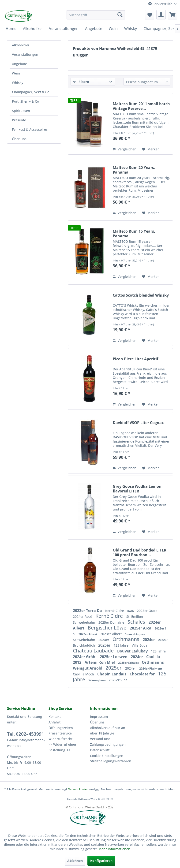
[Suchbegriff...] (96, 15)
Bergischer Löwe (108, 628)
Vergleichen (125, 149)
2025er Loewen (114, 657)
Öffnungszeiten (61, 728)
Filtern (81, 82)
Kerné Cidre (115, 611)
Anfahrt (54, 722)
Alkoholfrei (21, 45)
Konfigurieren (101, 861)
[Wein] (113, 29)
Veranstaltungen (25, 54)
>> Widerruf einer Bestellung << (62, 747)
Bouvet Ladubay (133, 651)
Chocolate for (143, 674)
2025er (105, 645)
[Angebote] (94, 29)
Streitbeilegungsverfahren (110, 761)
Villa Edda (140, 645)
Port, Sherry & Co (25, 101)
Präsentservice (60, 733)
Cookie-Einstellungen (107, 756)
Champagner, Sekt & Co (31, 92)
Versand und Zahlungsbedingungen (108, 742)
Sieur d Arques (135, 634)
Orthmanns (126, 639)
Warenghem (97, 680)
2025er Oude (147, 611)
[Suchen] (120, 15)
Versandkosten (78, 789)
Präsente (19, 120)
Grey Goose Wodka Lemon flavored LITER (137, 489)
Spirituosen (21, 111)
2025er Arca (141, 628)
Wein (16, 73)
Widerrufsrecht (60, 739)
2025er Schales (129, 663)
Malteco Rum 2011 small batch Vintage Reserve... (141, 106)
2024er (104, 640)
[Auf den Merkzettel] (151, 149)
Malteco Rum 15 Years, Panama (134, 234)
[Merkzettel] (150, 15)
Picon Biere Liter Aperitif (135, 359)
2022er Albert (88, 634)
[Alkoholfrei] (33, 29)
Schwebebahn (84, 622)
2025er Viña (118, 680)
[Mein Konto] (161, 15)
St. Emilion (135, 617)
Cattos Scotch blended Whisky (141, 295)
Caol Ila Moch (84, 674)
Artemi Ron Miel (100, 662)
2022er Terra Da (88, 611)
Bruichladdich (84, 645)
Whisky (18, 83)
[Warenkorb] (172, 15)
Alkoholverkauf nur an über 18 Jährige (108, 731)
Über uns (19, 139)
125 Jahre (122, 645)
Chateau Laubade (94, 651)
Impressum (99, 717)
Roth (131, 611)
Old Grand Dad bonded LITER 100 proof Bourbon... (140, 552)
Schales (137, 622)
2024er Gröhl (85, 657)
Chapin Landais (112, 674)
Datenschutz (100, 750)
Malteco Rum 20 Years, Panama (134, 170)
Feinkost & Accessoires (30, 129)
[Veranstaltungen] (64, 29)
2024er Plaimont (151, 669)
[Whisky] (131, 29)
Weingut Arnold (88, 668)
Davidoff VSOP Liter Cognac (138, 423)
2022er (163, 640)
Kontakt (55, 717)
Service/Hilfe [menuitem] (161, 4)
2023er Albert (111, 634)
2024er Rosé (83, 617)
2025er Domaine (112, 622)
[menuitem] (96, 15)
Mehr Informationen (114, 849)
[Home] (11, 29)
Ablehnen (75, 861)
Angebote (19, 64)
